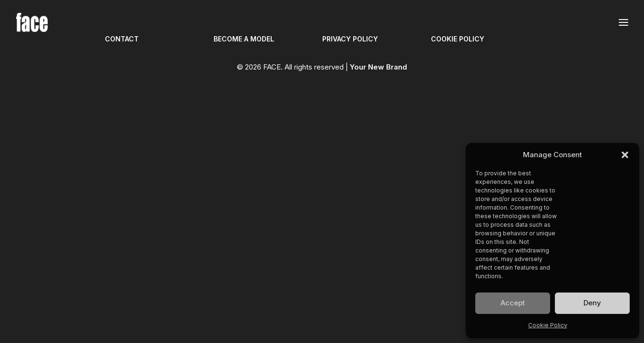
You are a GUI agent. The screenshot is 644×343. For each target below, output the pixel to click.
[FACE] (32, 22)
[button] (625, 155)
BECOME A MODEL (244, 39)
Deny (592, 303)
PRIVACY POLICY (350, 39)
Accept (513, 303)
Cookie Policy (548, 325)
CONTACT (122, 39)
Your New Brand (378, 67)
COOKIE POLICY (458, 39)
